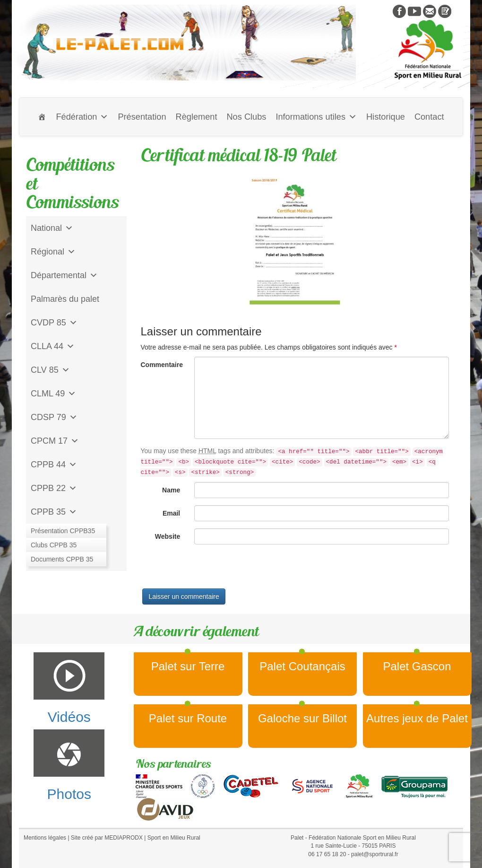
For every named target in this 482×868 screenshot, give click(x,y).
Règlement (197, 117)
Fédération (82, 117)
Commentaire (162, 365)
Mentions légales (45, 838)
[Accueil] (42, 117)
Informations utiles (316, 117)
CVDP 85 (54, 323)
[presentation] (213, 570)
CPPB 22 (54, 488)
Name (171, 490)
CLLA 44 (53, 346)
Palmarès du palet (65, 299)
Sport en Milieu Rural (174, 838)
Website (168, 536)
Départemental (64, 275)
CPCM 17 (55, 441)
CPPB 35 (54, 512)
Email (171, 513)
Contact (429, 117)
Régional (53, 252)
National (52, 228)
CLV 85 (50, 370)
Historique (386, 117)
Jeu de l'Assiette (62, 535)
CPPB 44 (54, 465)
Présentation (142, 117)
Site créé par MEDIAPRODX (107, 838)
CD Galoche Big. (62, 559)
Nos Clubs (246, 117)
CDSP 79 (54, 417)
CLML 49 (53, 394)
